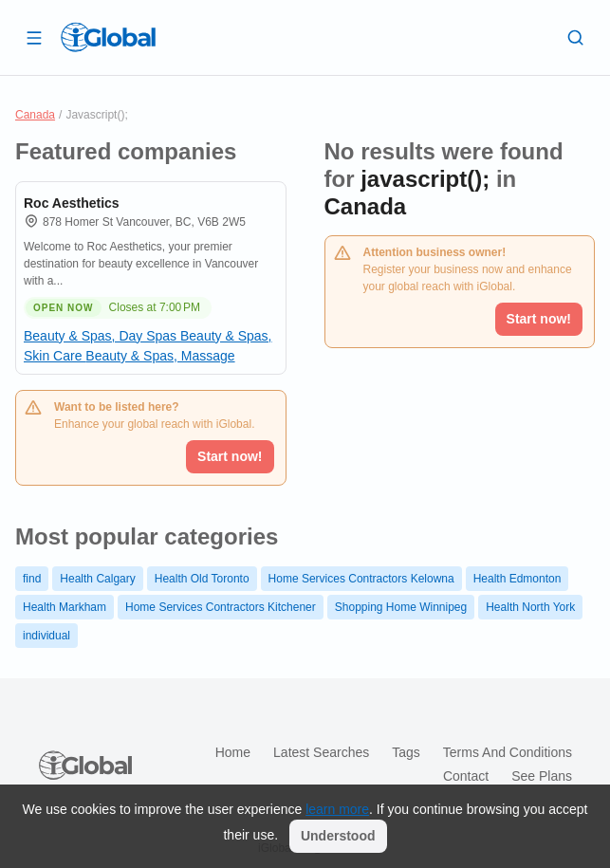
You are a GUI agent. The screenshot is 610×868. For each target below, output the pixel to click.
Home (233, 752)
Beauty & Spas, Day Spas (102, 336)
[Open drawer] (34, 37)
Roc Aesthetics (72, 203)
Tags (406, 752)
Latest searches (321, 752)
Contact (466, 776)
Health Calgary (97, 579)
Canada (35, 115)
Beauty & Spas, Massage (160, 356)
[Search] (576, 37)
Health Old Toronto (202, 579)
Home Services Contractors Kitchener (221, 607)
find (32, 579)
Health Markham (65, 607)
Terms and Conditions (508, 752)
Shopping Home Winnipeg (401, 607)
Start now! (230, 456)
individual (46, 636)
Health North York (530, 607)
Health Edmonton (518, 579)
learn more (337, 809)
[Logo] (108, 37)
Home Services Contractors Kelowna (361, 579)
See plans (542, 776)
